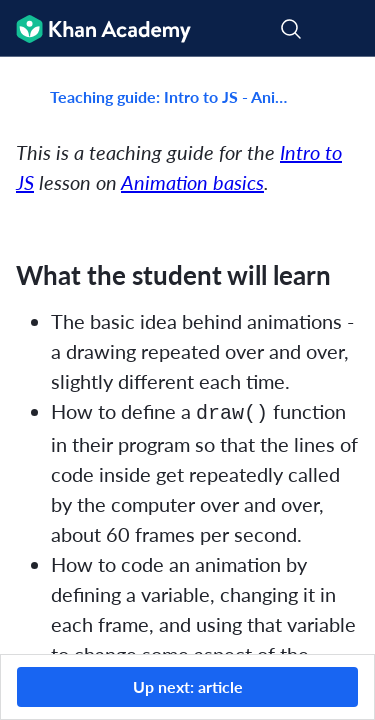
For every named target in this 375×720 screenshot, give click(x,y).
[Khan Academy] (95, 28)
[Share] (338, 97)
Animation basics (192, 182)
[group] (187, 355)
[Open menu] (347, 29)
